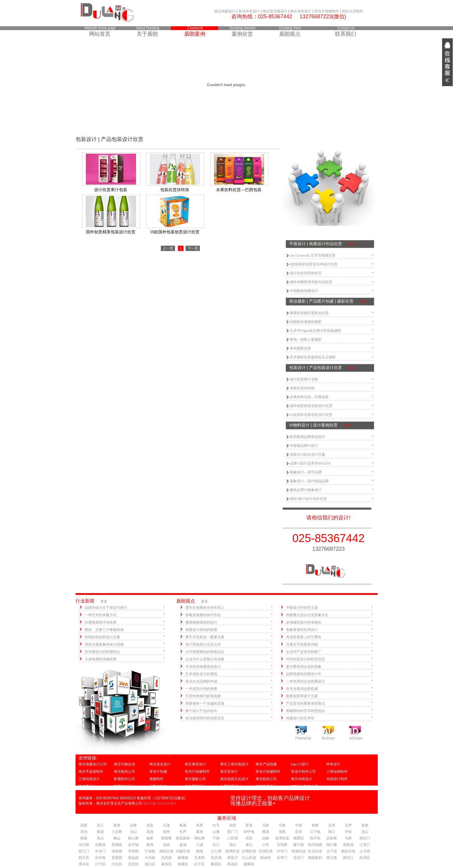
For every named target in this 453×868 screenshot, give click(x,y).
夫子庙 (332, 851)
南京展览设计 (195, 764)
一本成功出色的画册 (201, 689)
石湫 (166, 825)
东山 (100, 838)
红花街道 (315, 851)
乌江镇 (84, 845)
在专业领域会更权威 (302, 689)
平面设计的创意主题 (302, 608)
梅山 (117, 838)
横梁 (100, 832)
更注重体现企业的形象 (304, 667)
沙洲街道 (249, 851)
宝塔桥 (282, 845)
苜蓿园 (117, 858)
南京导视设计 (266, 786)
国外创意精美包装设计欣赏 (311, 406)
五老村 (199, 858)
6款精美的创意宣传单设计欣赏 (314, 264)
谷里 (299, 832)
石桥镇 (100, 845)
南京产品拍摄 (266, 764)
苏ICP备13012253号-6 (160, 803)
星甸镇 (117, 845)
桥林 (150, 845)
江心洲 (216, 851)
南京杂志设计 (160, 764)
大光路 (150, 858)
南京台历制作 (353, 11)
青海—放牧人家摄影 (306, 339)
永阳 (233, 825)
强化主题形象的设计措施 (104, 644)
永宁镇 (133, 845)
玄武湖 (216, 858)
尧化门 (365, 838)
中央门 (100, 851)
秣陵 (84, 838)
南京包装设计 (301, 11)
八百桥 (117, 832)
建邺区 (249, 864)
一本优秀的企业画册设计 (305, 681)
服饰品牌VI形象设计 (306, 490)
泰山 (249, 845)
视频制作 (156, 779)
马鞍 (266, 825)
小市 (266, 845)
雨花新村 (183, 838)
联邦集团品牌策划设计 (308, 437)
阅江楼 (332, 845)
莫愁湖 (348, 845)
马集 (282, 825)
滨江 (100, 825)
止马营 (365, 851)
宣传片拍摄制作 (197, 772)
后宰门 (282, 858)
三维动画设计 (89, 779)
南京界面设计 (195, 786)
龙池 (150, 832)
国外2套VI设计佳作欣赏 (309, 499)
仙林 (266, 838)
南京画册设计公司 (93, 764)
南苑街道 (166, 851)
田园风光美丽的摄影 (306, 322)
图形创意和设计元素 (302, 696)
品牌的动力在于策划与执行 (106, 608)
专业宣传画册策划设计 (203, 667)
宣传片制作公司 (303, 772)
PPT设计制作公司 (305, 786)
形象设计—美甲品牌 (306, 472)
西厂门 (233, 832)
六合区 (117, 864)
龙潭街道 (282, 838)
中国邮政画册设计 (304, 291)
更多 (352, 244)
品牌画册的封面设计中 (304, 674)
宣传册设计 (87, 786)
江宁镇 (315, 832)
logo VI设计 (300, 764)
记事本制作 (158, 786)
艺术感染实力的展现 (201, 674)
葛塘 (199, 832)
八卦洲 (233, 838)
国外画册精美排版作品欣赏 (311, 282)
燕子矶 (315, 838)
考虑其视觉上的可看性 (304, 637)
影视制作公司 (125, 779)
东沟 (84, 832)
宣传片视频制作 (327, 11)
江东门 (365, 845)
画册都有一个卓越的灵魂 (205, 703)
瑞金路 (133, 858)
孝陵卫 (233, 858)
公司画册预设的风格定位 (205, 652)
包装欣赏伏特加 (302, 388)
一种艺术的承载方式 (101, 615)
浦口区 (150, 864)
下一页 (193, 248)
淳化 (348, 832)
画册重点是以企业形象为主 (307, 615)
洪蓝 (150, 825)
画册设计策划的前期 (201, 630)
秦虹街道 (348, 851)
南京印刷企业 (125, 764)
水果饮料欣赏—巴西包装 (309, 397)
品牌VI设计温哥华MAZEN (310, 463)
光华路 (100, 858)
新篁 (249, 825)
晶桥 (133, 825)
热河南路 (315, 845)
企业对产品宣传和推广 (304, 652)
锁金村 (266, 858)
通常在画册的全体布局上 (205, 608)
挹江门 (84, 851)
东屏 (199, 825)
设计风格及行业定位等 (203, 644)
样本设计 (333, 764)
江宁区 (100, 864)
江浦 (199, 845)
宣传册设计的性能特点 (102, 652)
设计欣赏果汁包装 (304, 379)
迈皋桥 (332, 838)
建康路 (183, 858)
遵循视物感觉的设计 (201, 622)
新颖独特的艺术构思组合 (305, 711)
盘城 (183, 845)
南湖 (199, 851)
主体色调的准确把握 (101, 659)
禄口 (332, 832)
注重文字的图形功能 (302, 644)
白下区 (199, 864)
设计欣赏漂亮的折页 (306, 273)
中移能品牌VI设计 (304, 446)
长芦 (183, 832)
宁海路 (150, 851)
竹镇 (299, 825)
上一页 (168, 248)
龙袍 (365, 825)
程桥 (315, 825)
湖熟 (282, 832)
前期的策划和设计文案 (102, 637)
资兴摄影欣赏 (300, 348)
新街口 (348, 858)
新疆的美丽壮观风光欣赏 (309, 313)
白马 (216, 825)
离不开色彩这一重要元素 (205, 637)
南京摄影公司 (195, 779)
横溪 (266, 832)
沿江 (216, 845)
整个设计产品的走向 (201, 711)
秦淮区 (166, 864)
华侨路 (133, 851)
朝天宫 (84, 858)
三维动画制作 (337, 772)
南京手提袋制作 (91, 772)
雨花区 (233, 864)
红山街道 (249, 858)
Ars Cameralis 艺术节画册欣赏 (313, 255)
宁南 (216, 838)
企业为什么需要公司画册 (205, 659)
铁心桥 (133, 838)
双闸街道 (233, 851)
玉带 (348, 825)
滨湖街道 (266, 851)
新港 (117, 825)
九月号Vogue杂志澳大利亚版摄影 (315, 331)
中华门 (282, 851)
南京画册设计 (225, 11)
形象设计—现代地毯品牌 (309, 481)
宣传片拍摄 (158, 772)
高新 (84, 825)
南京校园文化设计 (234, 779)
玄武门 (299, 858)
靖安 (249, 838)
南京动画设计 (302, 779)
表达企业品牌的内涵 (201, 681)
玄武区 (133, 864)
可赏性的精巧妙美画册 (203, 696)
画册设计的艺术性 (300, 718)
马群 (348, 838)
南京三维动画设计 (234, 764)
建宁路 (299, 845)
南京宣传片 (229, 772)
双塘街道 (299, 851)
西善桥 (166, 838)
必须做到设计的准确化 (304, 622)
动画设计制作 (337, 779)
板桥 (150, 838)
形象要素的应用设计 (302, 630)
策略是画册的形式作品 (203, 615)
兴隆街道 (183, 851)
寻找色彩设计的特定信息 (305, 659)
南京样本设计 (249, 11)
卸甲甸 (249, 832)
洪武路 (166, 858)
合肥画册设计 (231, 786)
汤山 (365, 832)
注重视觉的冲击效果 (101, 622)
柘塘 (183, 825)
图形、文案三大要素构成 (104, 630)
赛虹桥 (199, 838)
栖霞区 (299, 838)
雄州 (166, 832)
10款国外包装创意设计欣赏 (311, 415)
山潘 (216, 832)
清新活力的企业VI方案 (308, 454)
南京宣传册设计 (275, 11)
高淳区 (365, 858)
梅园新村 (315, 858)
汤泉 (166, 845)
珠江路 (332, 858)
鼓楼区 (183, 864)
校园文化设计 (125, 786)
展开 (447, 62)
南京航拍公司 (125, 772)
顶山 (233, 845)
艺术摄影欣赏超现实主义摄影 (313, 357)
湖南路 (117, 851)
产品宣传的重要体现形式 (305, 703)
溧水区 (84, 864)
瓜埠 (332, 825)
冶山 (133, 832)
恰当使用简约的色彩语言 (205, 718)
